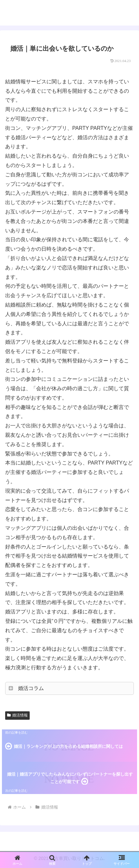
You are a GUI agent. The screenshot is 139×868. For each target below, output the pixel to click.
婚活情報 (17, 715)
